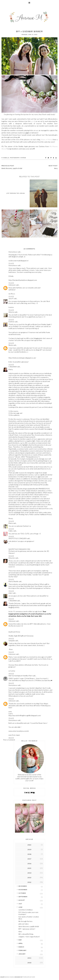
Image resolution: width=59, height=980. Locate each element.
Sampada (12, 641)
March (21, 947)
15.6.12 (11, 718)
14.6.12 (11, 639)
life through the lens (25, 921)
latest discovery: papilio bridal (29, 926)
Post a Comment (9, 740)
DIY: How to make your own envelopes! (28, 913)
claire (10, 593)
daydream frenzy (14, 632)
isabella (6, 158)
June (20, 907)
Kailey (11, 531)
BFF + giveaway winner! (27, 929)
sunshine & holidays (26, 910)
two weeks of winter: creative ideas (29, 918)
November (23, 890)
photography (15, 158)
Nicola (11, 345)
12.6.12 (11, 320)
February (22, 950)
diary (20, 931)
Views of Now (46, 139)
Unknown (12, 285)
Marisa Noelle (13, 581)
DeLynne (12, 558)
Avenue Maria (9, 977)
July (20, 904)
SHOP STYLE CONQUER (17, 538)
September (23, 897)
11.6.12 (11, 263)
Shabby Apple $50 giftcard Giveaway (21, 636)
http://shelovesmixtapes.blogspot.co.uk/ (22, 358)
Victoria (11, 312)
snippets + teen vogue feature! (29, 937)
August (22, 900)
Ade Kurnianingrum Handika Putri (20, 676)
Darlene (11, 322)
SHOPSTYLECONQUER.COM (19, 549)
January (22, 954)
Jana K (11, 298)
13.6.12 (11, 591)
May (20, 940)
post (33, 121)
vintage (23, 158)
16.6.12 (11, 738)
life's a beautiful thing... (26, 934)
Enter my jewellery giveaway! (19, 362)
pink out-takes (24, 924)
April (21, 943)
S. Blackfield (13, 367)
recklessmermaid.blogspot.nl (18, 261)
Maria (11, 523)
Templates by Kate (29, 977)
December (23, 886)
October (22, 893)
